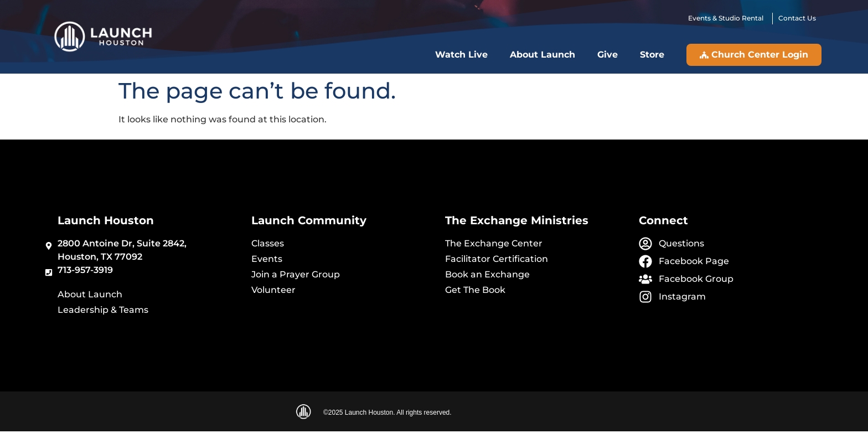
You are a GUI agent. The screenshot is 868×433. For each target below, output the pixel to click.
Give (608, 55)
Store (652, 55)
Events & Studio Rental (727, 18)
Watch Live (461, 55)
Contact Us (797, 18)
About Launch (542, 55)
